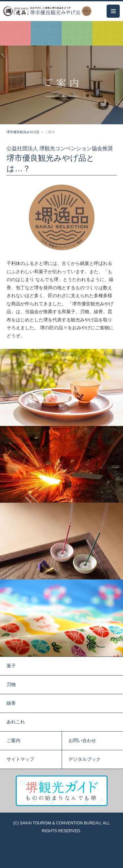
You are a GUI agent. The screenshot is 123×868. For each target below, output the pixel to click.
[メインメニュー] (113, 11)
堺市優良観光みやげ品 (23, 132)
